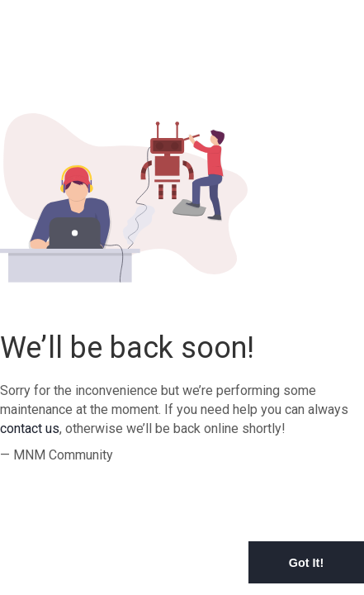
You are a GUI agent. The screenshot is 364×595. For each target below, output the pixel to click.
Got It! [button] (306, 563)
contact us (30, 428)
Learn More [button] (102, 582)
